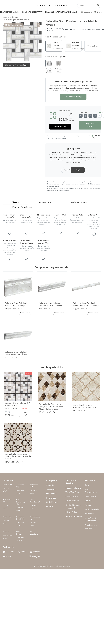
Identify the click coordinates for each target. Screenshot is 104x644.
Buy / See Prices (90, 125)
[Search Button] (98, 5)
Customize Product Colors (17, 65)
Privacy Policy (71, 512)
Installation (89, 514)
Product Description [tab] (22, 207)
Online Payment (72, 501)
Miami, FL (7, 517)
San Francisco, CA (21, 502)
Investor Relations (73, 488)
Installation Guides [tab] (79, 202)
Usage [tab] (16, 202)
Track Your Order (73, 492)
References (51, 498)
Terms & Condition (74, 516)
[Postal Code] (66, 170)
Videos (88, 505)
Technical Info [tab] (44, 202)
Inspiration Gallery (93, 509)
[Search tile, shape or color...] (89, 5)
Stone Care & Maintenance (90, 519)
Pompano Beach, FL (20, 518)
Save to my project (14, 25)
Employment (52, 494)
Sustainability (52, 489)
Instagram (35, 556)
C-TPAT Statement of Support (73, 506)
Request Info (96, 137)
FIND (78, 170)
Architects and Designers (91, 526)
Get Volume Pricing (73, 97)
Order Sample (60, 126)
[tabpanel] (52, 236)
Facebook (8, 552)
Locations (86, 12)
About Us (50, 485)
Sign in (98, 12)
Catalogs (88, 501)
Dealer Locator (72, 496)
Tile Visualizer (91, 496)
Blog (87, 485)
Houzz (7, 556)
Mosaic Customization (91, 491)
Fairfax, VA (7, 485)
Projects (50, 506)
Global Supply (52, 502)
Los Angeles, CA (35, 501)
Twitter (22, 552)
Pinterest (35, 552)
